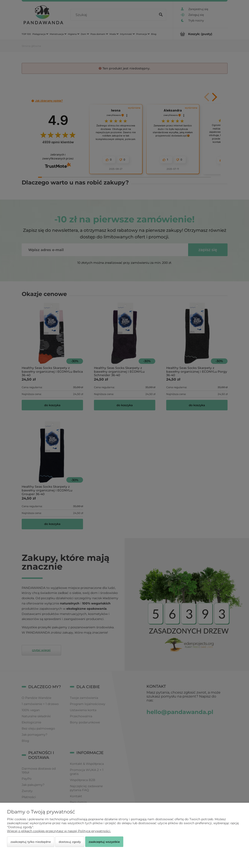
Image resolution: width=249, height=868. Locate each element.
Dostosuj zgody (70, 842)
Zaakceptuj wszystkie (104, 842)
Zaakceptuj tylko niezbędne (31, 842)
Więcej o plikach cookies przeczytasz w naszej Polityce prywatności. (59, 831)
